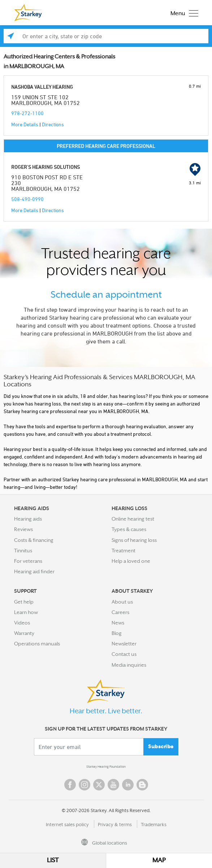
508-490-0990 (27, 199)
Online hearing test (133, 519)
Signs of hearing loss (134, 540)
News (118, 623)
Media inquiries (129, 665)
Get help (24, 602)
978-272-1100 (27, 113)
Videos (22, 623)
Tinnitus (23, 551)
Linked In (128, 785)
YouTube (113, 785)
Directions (53, 124)
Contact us (124, 654)
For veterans (28, 561)
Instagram (85, 785)
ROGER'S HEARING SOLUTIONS (46, 167)
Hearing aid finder (34, 571)
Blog (117, 633)
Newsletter (124, 644)
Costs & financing (34, 540)
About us (122, 602)
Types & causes (129, 529)
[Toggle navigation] (183, 13)
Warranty (24, 633)
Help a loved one (131, 561)
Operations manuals (37, 644)
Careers (120, 612)
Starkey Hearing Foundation (106, 767)
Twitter (99, 785)
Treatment (124, 551)
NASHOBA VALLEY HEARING (42, 87)
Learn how (26, 612)
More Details (25, 124)
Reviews (23, 529)
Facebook (70, 785)
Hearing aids (28, 519)
